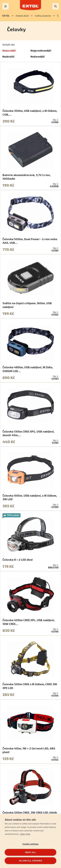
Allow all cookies (30, 861)
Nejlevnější (38, 56)
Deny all (30, 852)
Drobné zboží (22, 16)
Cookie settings (30, 844)
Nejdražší (8, 56)
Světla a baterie (43, 16)
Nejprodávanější (41, 50)
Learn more (25, 834)
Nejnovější (9, 50)
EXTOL (6, 16)
